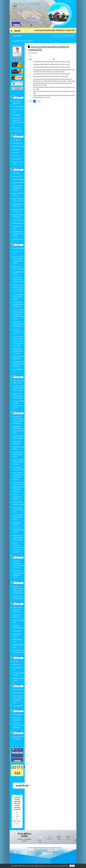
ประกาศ (17, 31)
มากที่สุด (18, 821)
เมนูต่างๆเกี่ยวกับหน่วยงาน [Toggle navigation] (23, 41)
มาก (17, 819)
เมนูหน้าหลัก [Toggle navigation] (17, 36)
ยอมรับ (72, 866)
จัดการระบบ (57, 36)
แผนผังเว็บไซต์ (68, 36)
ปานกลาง (17, 815)
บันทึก (17, 824)
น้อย (17, 812)
